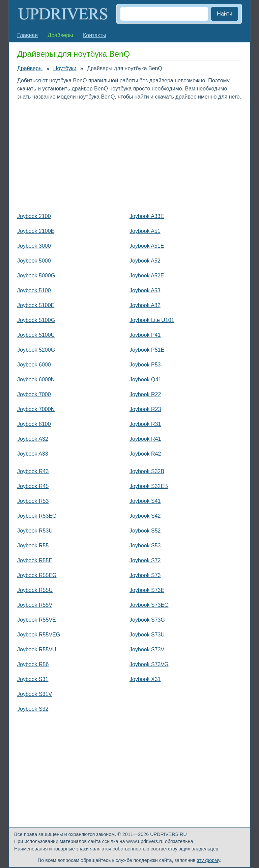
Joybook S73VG (149, 664)
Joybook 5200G (36, 350)
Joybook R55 (33, 546)
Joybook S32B (147, 471)
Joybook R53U (35, 531)
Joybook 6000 (34, 365)
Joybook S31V (35, 694)
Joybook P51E (147, 350)
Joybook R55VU (37, 649)
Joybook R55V (35, 605)
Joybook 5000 (34, 261)
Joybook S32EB (149, 486)
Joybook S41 (145, 501)
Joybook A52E (147, 276)
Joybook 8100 (34, 424)
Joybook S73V (147, 649)
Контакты (95, 35)
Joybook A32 (33, 439)
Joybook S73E (147, 590)
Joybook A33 (33, 454)
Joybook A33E (147, 216)
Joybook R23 (145, 409)
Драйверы (30, 68)
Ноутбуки (65, 68)
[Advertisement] (129, 155)
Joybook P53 (145, 365)
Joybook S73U (147, 635)
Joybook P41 (145, 335)
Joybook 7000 (34, 394)
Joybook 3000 (34, 246)
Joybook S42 (145, 516)
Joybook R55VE (37, 620)
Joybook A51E (147, 246)
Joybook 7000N (36, 409)
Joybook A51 (145, 231)
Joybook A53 (145, 290)
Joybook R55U (35, 590)
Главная (27, 35)
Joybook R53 (33, 501)
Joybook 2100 (34, 216)
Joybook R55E (35, 560)
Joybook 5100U (36, 335)
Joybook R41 (145, 439)
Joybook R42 (145, 454)
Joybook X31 (145, 679)
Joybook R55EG (37, 575)
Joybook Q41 (145, 379)
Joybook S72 (145, 560)
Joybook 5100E (36, 305)
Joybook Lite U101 (152, 320)
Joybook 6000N (36, 379)
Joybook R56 (33, 664)
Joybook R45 (33, 486)
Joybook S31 (33, 679)
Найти (225, 14)
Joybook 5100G (36, 320)
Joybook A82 (145, 305)
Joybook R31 (145, 424)
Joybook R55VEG (39, 635)
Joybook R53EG (37, 516)
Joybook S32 (33, 709)
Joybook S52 (145, 531)
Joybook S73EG (149, 605)
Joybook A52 (145, 261)
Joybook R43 (33, 471)
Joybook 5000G (36, 276)
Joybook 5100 (34, 290)
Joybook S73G (147, 620)
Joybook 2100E (36, 231)
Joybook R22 (145, 394)
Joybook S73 (145, 575)
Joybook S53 (145, 546)
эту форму (209, 860)
